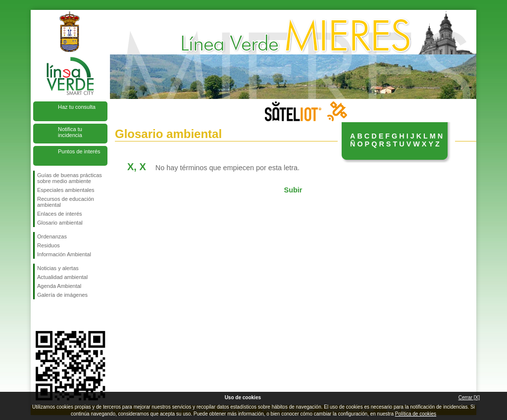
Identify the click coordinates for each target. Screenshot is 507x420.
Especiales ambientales (66, 190)
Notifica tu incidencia (70, 132)
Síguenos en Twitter (55, 315)
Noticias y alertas (58, 268)
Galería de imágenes (62, 295)
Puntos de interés (79, 151)
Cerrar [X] (469, 397)
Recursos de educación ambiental (66, 202)
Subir (293, 190)
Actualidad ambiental (62, 277)
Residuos (49, 245)
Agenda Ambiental (59, 286)
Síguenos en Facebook (39, 315)
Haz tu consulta (77, 107)
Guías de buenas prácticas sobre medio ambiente (70, 178)
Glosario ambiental (60, 223)
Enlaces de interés (60, 214)
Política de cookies (416, 414)
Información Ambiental (64, 254)
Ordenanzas (52, 236)
